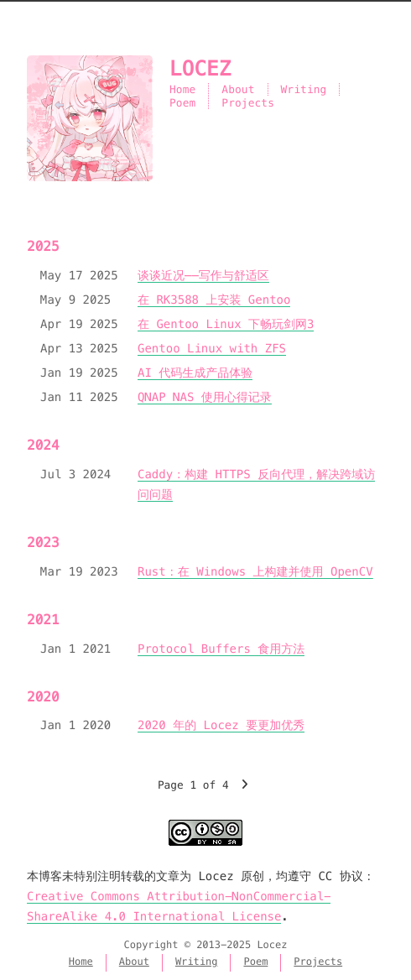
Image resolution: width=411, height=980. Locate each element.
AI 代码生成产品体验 (195, 373)
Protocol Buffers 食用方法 (221, 649)
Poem (182, 103)
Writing (304, 89)
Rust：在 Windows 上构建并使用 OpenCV (255, 571)
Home (182, 89)
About (238, 89)
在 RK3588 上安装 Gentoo (214, 300)
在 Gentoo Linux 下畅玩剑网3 (226, 324)
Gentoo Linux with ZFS (212, 348)
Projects (248, 103)
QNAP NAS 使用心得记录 (205, 397)
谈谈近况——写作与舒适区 (203, 275)
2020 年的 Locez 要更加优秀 (221, 725)
